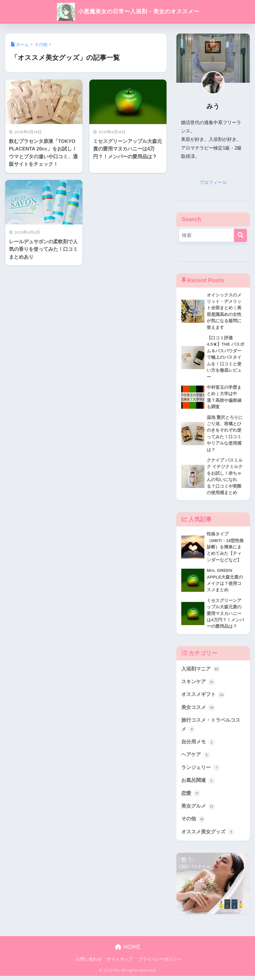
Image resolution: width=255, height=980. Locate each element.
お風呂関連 (198, 784)
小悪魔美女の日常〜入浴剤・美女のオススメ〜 (128, 11)
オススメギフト (203, 698)
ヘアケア (196, 758)
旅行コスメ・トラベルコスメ (211, 728)
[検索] (240, 235)
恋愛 (191, 797)
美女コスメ (198, 711)
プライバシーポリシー (160, 963)
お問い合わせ (89, 963)
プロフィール (213, 182)
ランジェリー (201, 771)
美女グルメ (198, 810)
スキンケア (198, 685)
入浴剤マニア (201, 672)
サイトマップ (120, 963)
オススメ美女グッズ (208, 836)
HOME (128, 951)
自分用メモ (198, 745)
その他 (193, 823)
